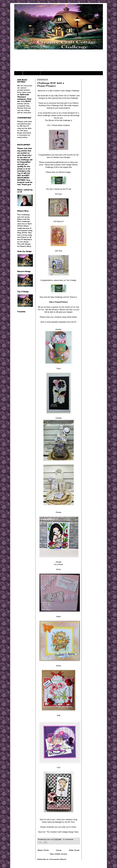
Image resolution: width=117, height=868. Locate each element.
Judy (58, 715)
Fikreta (59, 512)
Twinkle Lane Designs (62, 157)
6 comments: (68, 839)
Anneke (59, 329)
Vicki (60, 251)
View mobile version (58, 854)
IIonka (59, 666)
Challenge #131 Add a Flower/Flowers (51, 84)
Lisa (58, 767)
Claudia (59, 418)
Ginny (59, 569)
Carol (58, 369)
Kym (60, 194)
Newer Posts (43, 850)
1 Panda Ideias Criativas (60, 125)
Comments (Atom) (58, 859)
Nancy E (60, 221)
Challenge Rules (32, 73)
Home (18, 73)
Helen (59, 617)
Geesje (59, 562)
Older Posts (74, 850)
